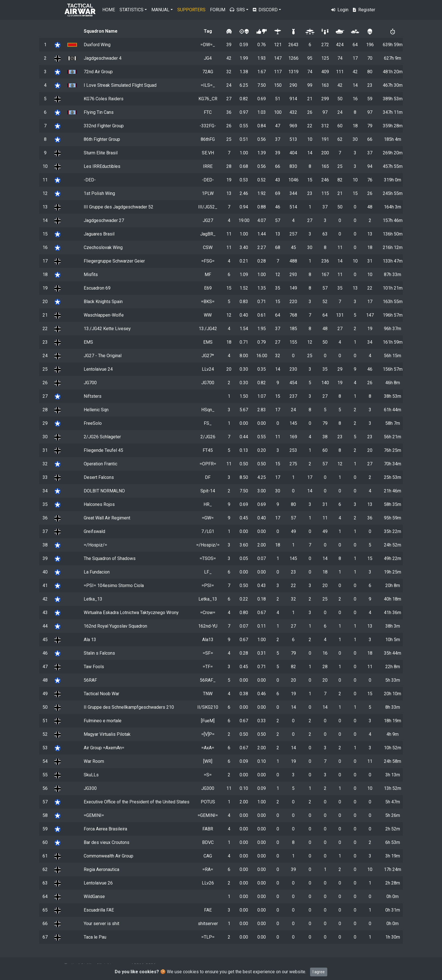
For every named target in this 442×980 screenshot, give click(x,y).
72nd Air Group (98, 72)
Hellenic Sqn (96, 410)
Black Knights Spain (103, 302)
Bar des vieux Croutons (107, 842)
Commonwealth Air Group (109, 856)
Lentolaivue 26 (98, 883)
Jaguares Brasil (99, 234)
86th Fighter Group (102, 139)
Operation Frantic (100, 464)
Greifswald (94, 531)
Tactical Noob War (101, 694)
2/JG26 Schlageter (102, 437)
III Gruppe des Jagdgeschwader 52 (119, 207)
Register (364, 10)
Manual (160, 10)
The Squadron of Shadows (110, 558)
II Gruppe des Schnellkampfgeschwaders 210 (129, 707)
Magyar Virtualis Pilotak (107, 734)
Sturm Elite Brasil (101, 153)
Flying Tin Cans (99, 112)
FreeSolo (93, 423)
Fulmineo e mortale (103, 721)
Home (109, 10)
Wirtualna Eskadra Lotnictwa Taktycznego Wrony (131, 613)
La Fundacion (97, 572)
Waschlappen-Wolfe (104, 315)
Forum (218, 10)
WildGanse (94, 896)
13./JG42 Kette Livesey (107, 329)
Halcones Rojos (99, 504)
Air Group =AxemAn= (104, 748)
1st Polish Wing (99, 193)
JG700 (90, 383)
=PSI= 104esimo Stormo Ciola (114, 585)
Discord (265, 10)
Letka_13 (93, 599)
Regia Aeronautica (101, 869)
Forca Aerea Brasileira (105, 829)
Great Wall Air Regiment (107, 518)
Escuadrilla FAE (99, 910)
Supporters (191, 10)
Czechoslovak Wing (103, 247)
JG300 (90, 788)
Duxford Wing (97, 45)
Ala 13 (90, 640)
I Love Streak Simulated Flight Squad (120, 85)
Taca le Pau (95, 937)
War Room (94, 761)
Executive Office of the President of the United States (137, 802)
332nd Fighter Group (104, 126)
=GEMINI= (94, 815)
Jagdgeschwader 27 (104, 220)
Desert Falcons (99, 477)
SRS (237, 10)
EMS (88, 342)
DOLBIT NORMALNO (104, 491)
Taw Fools (94, 667)
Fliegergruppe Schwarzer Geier (114, 261)
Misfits (91, 275)
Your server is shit (101, 924)
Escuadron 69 (97, 288)
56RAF (90, 680)
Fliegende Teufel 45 (103, 450)
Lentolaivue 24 (98, 369)
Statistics (132, 10)
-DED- (90, 180)
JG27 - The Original (103, 356)
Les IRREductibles (102, 166)
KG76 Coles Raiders (104, 99)
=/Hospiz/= (95, 545)
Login (340, 10)
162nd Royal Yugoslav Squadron (115, 626)
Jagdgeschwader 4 (103, 58)
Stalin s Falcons (99, 653)
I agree (319, 972)
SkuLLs (91, 775)
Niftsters (93, 396)
